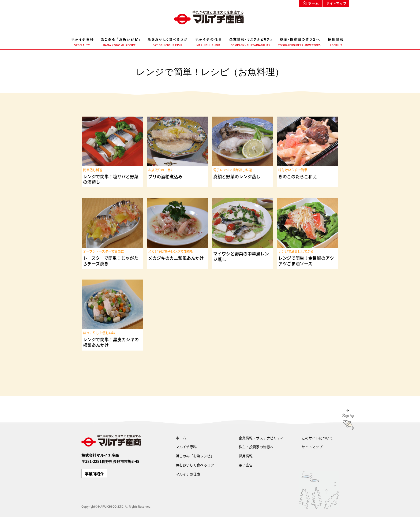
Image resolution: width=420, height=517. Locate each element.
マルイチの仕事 (188, 474)
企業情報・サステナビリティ (261, 438)
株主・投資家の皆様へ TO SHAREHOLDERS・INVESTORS (300, 41)
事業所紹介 (94, 474)
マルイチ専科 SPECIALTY (84, 41)
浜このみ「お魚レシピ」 (195, 456)
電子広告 (246, 465)
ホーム (311, 4)
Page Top (348, 421)
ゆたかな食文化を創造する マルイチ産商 (210, 17)
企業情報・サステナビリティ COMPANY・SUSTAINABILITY (250, 41)
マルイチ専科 (186, 447)
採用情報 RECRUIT (334, 41)
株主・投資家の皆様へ (256, 447)
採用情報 (246, 456)
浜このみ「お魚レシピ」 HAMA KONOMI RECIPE (120, 41)
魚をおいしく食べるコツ (195, 465)
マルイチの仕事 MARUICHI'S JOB (208, 41)
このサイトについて (317, 438)
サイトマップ (336, 4)
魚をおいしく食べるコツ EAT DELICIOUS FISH (167, 41)
